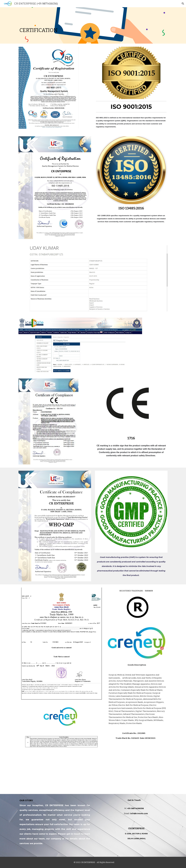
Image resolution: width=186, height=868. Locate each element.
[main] (93, 25)
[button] (183, 4)
